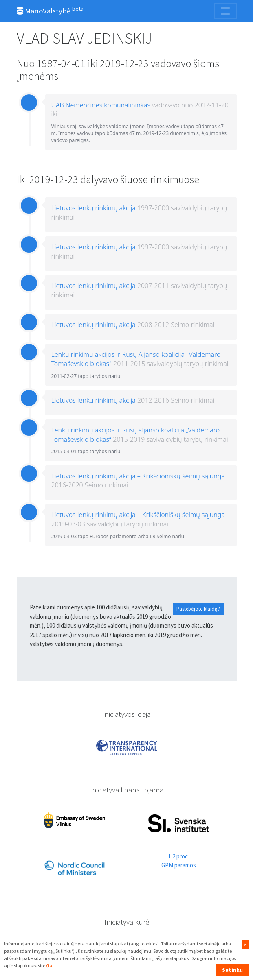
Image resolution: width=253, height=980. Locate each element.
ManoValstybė (50, 10)
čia (49, 966)
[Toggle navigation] (225, 11)
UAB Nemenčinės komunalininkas (101, 105)
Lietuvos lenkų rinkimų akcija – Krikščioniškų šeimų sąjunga (138, 476)
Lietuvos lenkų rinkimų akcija (93, 208)
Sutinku (232, 970)
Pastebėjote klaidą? (198, 609)
